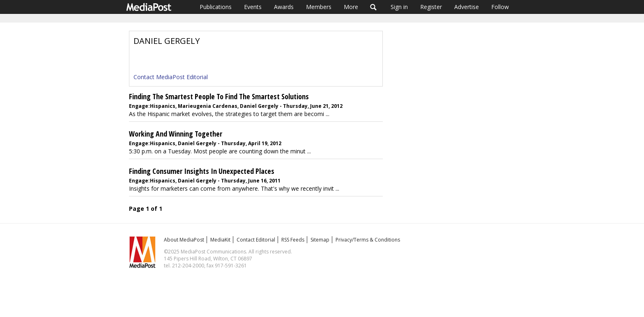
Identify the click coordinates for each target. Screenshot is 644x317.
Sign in (399, 7)
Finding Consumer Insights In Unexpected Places (202, 171)
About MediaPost (184, 240)
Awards (284, 7)
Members (319, 7)
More (351, 7)
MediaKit (220, 240)
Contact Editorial (256, 240)
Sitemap (320, 240)
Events (253, 7)
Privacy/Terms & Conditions (368, 240)
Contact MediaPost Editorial (171, 77)
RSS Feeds (293, 240)
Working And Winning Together (176, 134)
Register (431, 7)
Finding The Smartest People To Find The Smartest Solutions (219, 96)
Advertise (467, 7)
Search (374, 7)
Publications (216, 7)
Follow (500, 7)
